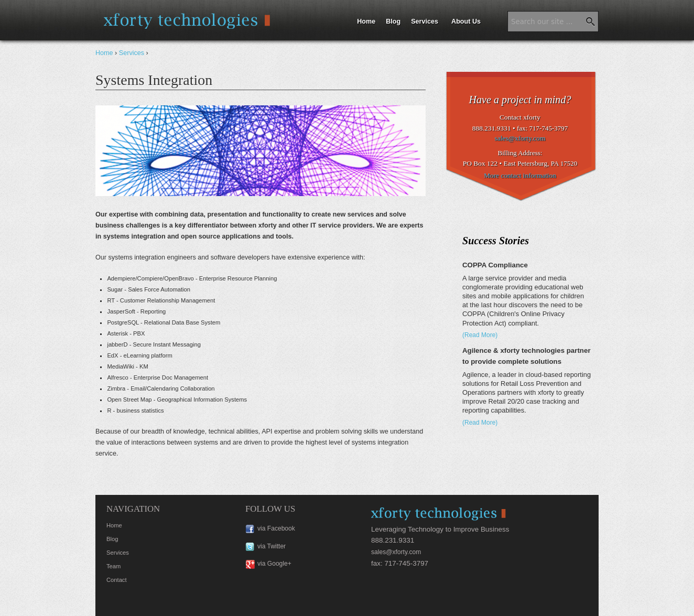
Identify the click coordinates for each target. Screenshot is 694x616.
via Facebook (276, 528)
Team (113, 566)
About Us (466, 21)
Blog (393, 21)
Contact (117, 580)
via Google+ (274, 564)
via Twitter (272, 546)
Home (366, 21)
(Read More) (480, 335)
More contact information (520, 175)
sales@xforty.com (520, 138)
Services (425, 21)
